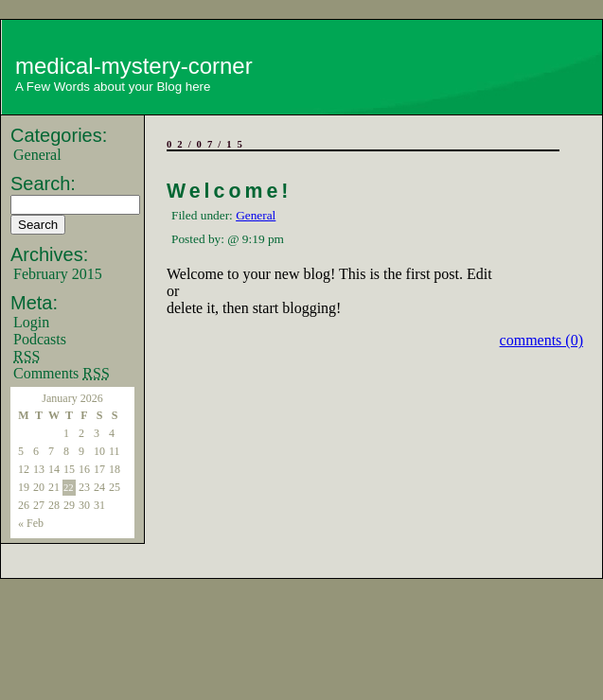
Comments (62, 373)
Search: (43, 184)
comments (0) (541, 340)
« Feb (31, 523)
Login (31, 322)
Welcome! (229, 191)
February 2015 (58, 274)
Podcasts (40, 339)
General (37, 155)
